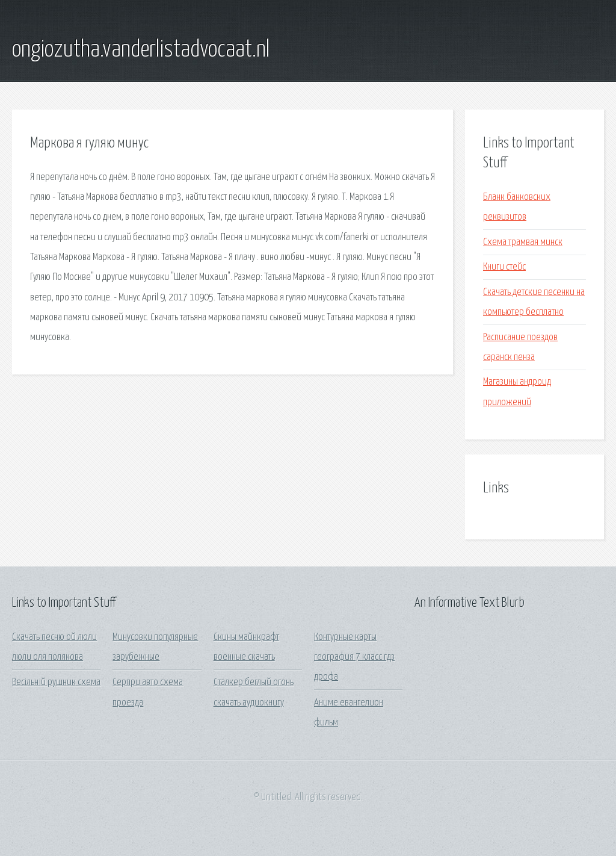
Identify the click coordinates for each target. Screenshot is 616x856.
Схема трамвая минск (523, 242)
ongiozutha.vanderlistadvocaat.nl (141, 50)
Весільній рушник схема (56, 682)
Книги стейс (504, 267)
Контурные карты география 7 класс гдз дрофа (354, 657)
